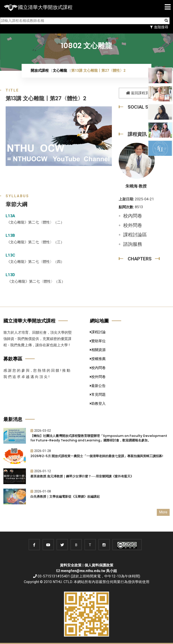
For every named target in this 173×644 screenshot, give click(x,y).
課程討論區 (135, 235)
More (163, 512)
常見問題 (98, 395)
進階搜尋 (159, 27)
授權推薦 (98, 359)
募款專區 (13, 359)
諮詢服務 (133, 244)
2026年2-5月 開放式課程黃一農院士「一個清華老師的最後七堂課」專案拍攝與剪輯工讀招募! (97, 456)
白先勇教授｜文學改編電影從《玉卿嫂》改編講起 (65, 496)
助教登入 (98, 404)
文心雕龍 (60, 70)
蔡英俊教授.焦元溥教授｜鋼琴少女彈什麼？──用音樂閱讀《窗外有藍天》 (82, 476)
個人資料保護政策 (99, 565)
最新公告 (98, 386)
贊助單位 (98, 341)
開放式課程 (40, 70)
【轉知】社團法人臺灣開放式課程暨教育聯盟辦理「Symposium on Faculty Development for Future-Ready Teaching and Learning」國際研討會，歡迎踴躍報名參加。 (99, 438)
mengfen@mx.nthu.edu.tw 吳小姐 (89, 571)
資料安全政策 (71, 565)
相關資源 (98, 350)
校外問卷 (133, 225)
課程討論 (98, 332)
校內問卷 (133, 216)
